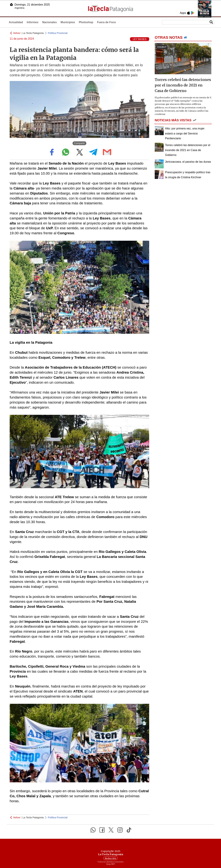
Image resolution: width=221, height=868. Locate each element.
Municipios (68, 22)
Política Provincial (58, 33)
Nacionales (49, 22)
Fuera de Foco (106, 22)
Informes (33, 22)
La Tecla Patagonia (33, 33)
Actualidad (16, 22)
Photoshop (86, 22)
